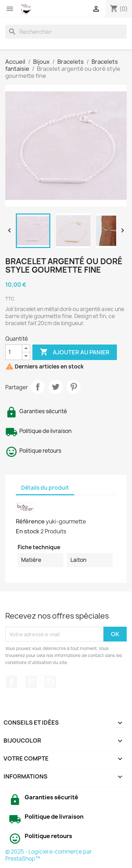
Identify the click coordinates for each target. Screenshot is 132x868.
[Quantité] (14, 352)
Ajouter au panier (75, 352)
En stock (28, 531)
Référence (30, 521)
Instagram (50, 682)
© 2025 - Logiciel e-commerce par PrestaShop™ (49, 855)
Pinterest (74, 387)
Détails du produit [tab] (45, 488)
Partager (38, 387)
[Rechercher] (66, 32)
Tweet (56, 387)
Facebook (12, 682)
